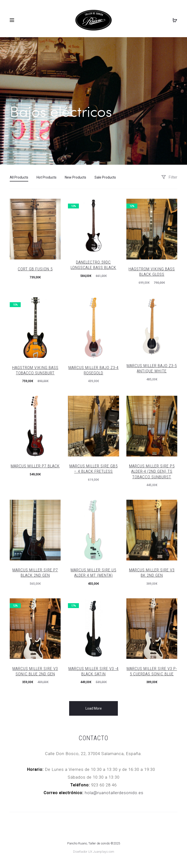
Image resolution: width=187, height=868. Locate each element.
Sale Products (105, 177)
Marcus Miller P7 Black (35, 466)
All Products (19, 177)
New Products (75, 177)
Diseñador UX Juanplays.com (94, 851)
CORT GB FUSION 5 (35, 269)
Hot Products (47, 177)
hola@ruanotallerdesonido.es (114, 792)
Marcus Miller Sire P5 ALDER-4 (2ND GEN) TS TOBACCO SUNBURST (152, 471)
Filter (169, 177)
